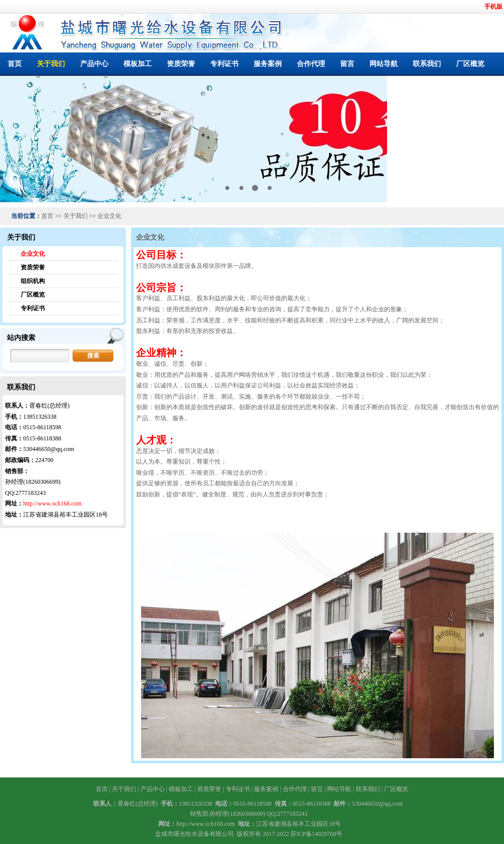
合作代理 (311, 64)
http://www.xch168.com (52, 503)
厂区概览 (470, 64)
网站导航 (384, 64)
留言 (347, 64)
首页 (15, 64)
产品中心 (94, 64)
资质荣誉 (181, 64)
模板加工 (138, 64)
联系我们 (427, 64)
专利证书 (224, 64)
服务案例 (268, 64)
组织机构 (33, 281)
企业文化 (109, 216)
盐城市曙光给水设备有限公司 (195, 834)
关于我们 (51, 64)
